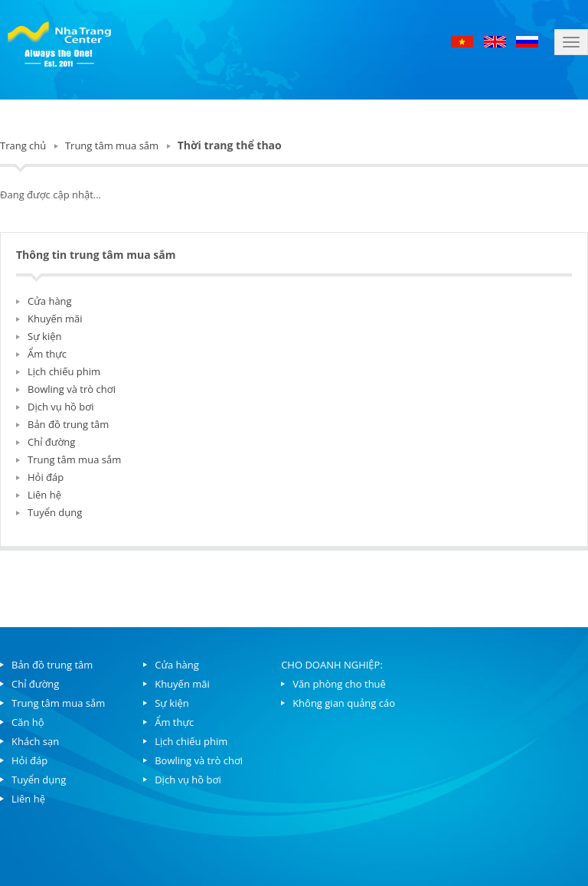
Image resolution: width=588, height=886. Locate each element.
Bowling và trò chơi (72, 389)
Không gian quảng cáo (344, 703)
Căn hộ (28, 722)
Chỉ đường (51, 442)
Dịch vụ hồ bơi (60, 407)
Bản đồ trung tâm (68, 424)
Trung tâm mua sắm (112, 145)
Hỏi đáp (46, 477)
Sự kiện (45, 336)
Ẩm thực (47, 354)
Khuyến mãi (55, 319)
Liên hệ (44, 495)
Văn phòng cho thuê (339, 684)
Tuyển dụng (55, 512)
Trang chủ (23, 145)
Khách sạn (35, 741)
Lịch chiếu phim (64, 371)
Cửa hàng (50, 301)
